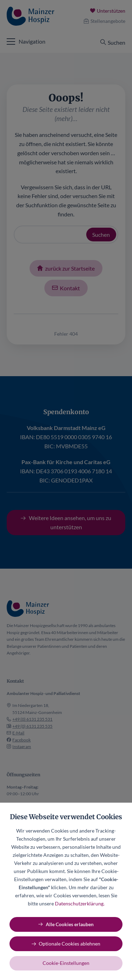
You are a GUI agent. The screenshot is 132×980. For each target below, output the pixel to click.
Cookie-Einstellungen (66, 963)
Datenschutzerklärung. (80, 903)
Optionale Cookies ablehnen (70, 944)
